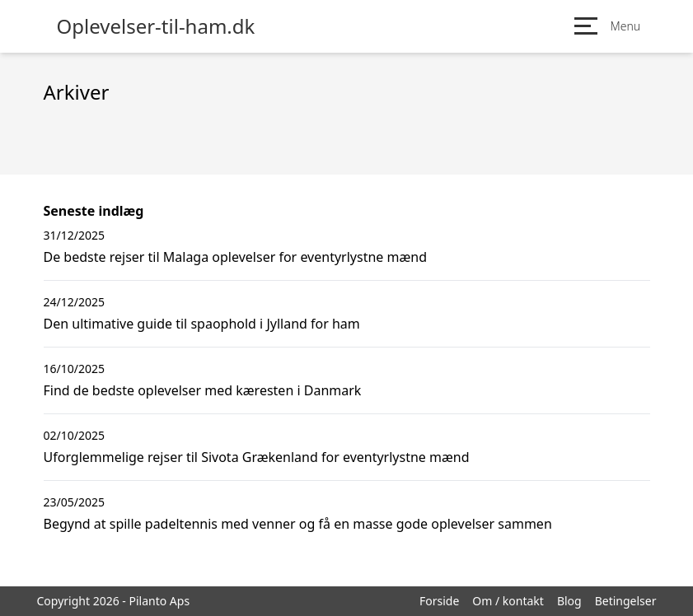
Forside (439, 601)
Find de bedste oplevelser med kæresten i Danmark (203, 390)
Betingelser (626, 601)
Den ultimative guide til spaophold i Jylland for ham (202, 324)
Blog (569, 601)
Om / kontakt (508, 601)
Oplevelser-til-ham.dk (156, 26)
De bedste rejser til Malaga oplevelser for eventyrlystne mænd (236, 257)
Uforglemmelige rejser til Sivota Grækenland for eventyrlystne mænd (257, 457)
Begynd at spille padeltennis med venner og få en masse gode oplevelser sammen (298, 524)
